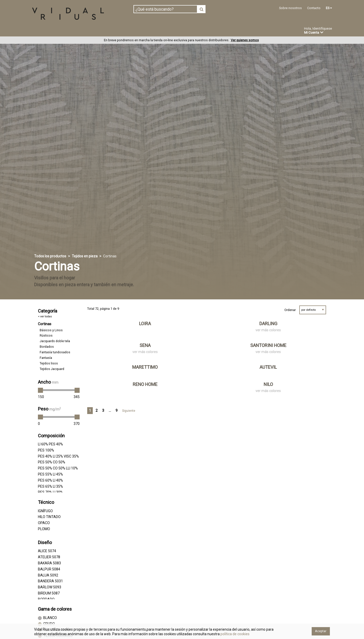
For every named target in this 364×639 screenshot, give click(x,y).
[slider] (40, 390)
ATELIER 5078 (49, 557)
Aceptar (321, 631)
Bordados (47, 347)
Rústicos (46, 336)
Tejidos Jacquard (52, 369)
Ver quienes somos (245, 40)
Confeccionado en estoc (97, 31)
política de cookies (235, 634)
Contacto (314, 8)
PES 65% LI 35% (50, 486)
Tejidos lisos (49, 364)
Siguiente (129, 411)
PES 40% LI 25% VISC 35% (58, 456)
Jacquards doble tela (55, 341)
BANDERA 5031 (50, 581)
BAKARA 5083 (49, 563)
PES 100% (46, 450)
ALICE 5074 (47, 551)
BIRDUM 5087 (49, 593)
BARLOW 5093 (50, 587)
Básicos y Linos (51, 330)
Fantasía (46, 358)
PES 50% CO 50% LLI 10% (58, 468)
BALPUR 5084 (49, 569)
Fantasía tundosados (55, 352)
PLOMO (44, 529)
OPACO (44, 523)
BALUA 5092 (48, 575)
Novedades (187, 31)
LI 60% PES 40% (50, 444)
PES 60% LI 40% (50, 480)
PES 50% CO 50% (52, 462)
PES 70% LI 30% (50, 492)
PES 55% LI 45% (50, 475)
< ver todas (45, 316)
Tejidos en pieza (49, 31)
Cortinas (45, 324)
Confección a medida (148, 31)
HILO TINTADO (49, 517)
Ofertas (213, 31)
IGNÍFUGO (45, 511)
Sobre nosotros (290, 8)
